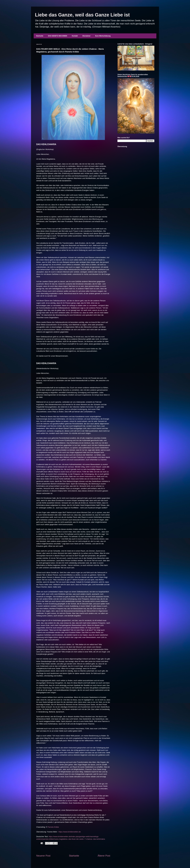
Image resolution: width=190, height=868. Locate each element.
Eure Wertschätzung (103, 36)
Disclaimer (86, 36)
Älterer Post (104, 856)
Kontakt (75, 36)
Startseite (40, 36)
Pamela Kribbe (53, 827)
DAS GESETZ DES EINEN (58, 36)
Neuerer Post (43, 856)
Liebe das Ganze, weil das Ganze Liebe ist (82, 15)
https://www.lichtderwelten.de (70, 832)
